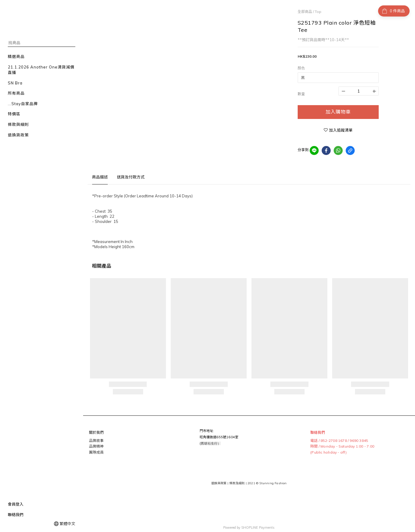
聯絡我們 (16, 515)
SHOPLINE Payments (258, 524)
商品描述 (100, 177)
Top (318, 12)
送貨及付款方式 (131, 177)
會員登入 (16, 504)
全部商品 (305, 12)
